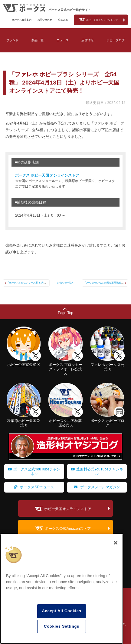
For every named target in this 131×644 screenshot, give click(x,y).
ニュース (63, 40)
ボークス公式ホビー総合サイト (70, 10)
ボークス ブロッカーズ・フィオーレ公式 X (65, 367)
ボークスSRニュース (34, 487)
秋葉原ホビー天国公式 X (24, 421)
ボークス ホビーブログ (108, 421)
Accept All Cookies (61, 611)
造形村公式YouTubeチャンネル (97, 471)
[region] (62, 589)
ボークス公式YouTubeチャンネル (34, 471)
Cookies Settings (62, 626)
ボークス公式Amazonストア (68, 529)
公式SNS (63, 20)
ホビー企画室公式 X (24, 363)
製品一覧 (38, 40)
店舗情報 (87, 40)
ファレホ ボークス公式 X (108, 365)
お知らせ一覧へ (66, 283)
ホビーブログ (116, 40)
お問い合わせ (45, 20)
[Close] (116, 543)
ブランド (12, 40)
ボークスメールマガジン (97, 487)
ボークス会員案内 (22, 20)
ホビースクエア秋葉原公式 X (65, 421)
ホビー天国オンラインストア (102, 20)
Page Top (65, 311)
